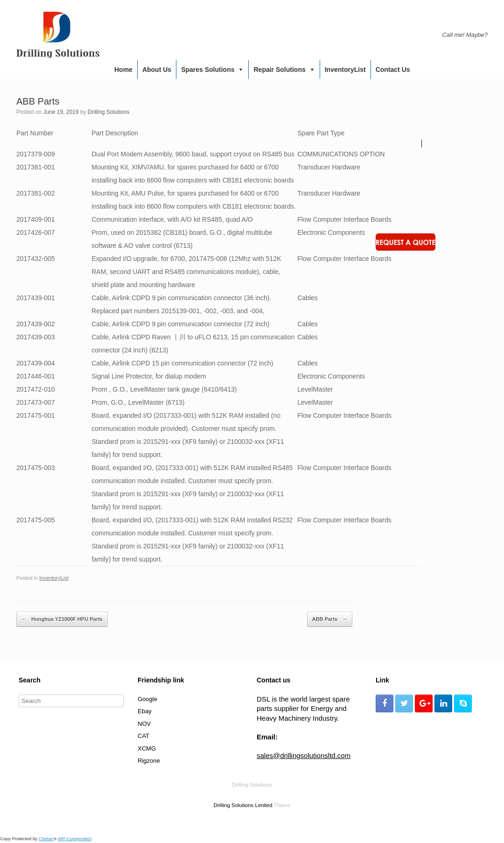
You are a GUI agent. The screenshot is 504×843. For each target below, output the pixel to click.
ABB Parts (330, 619)
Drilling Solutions (108, 112)
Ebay (145, 711)
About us (157, 70)
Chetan (46, 839)
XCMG (147, 748)
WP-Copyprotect (75, 839)
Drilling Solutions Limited (243, 805)
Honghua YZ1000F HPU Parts (62, 619)
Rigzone (149, 761)
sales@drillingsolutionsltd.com (304, 755)
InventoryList (345, 70)
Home (123, 70)
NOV (144, 724)
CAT (143, 736)
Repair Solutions (279, 70)
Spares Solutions (208, 70)
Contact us (393, 70)
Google (147, 699)
